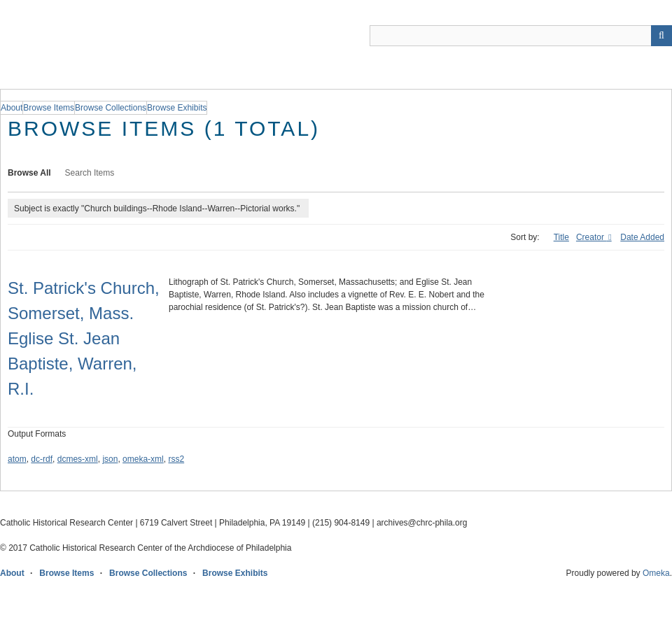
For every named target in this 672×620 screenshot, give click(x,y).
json (110, 459)
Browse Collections (148, 573)
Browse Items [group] (49, 108)
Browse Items (66, 573)
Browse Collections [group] (111, 108)
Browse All (29, 173)
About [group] (12, 108)
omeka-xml (143, 459)
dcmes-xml (78, 459)
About (12, 573)
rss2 (176, 459)
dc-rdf (42, 459)
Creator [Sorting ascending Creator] (591, 237)
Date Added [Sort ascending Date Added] (642, 237)
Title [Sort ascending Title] (561, 237)
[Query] (521, 36)
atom (17, 459)
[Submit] (661, 36)
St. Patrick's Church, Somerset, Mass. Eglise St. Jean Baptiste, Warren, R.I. (84, 338)
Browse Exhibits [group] (177, 108)
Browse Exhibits (235, 573)
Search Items (90, 173)
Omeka (656, 573)
